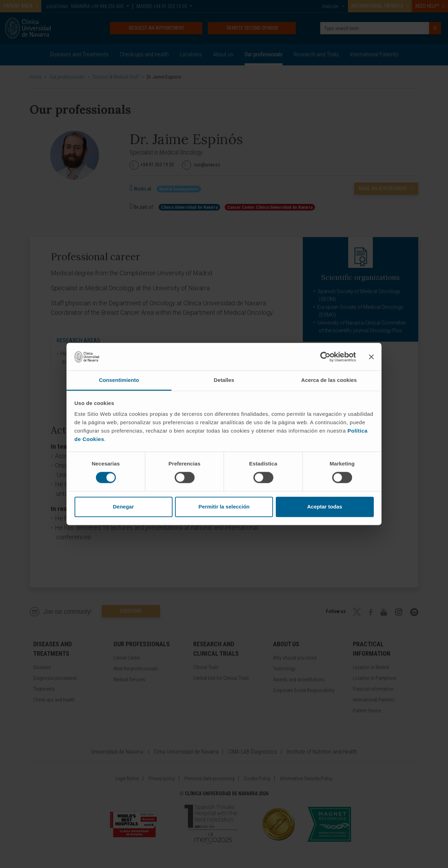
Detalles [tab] (224, 380)
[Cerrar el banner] (371, 357)
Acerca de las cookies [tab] (329, 380)
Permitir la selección (224, 507)
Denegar (123, 507)
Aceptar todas (324, 507)
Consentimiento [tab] (119, 380)
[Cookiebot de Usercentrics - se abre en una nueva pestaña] (325, 357)
